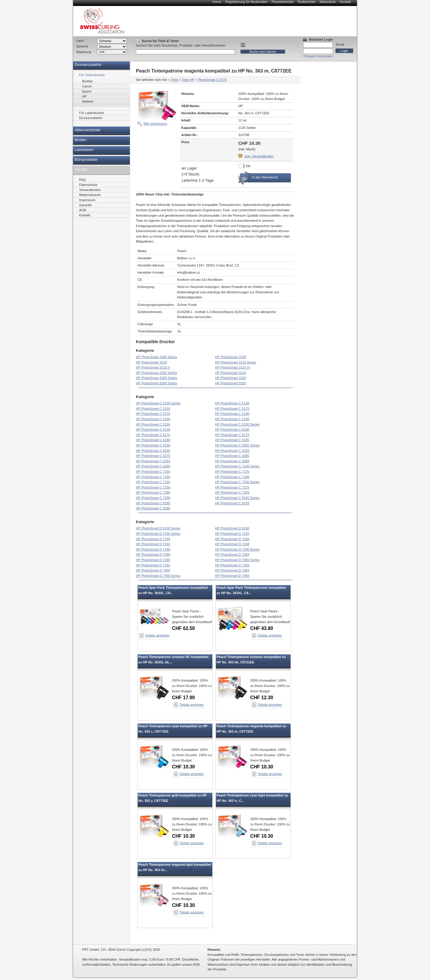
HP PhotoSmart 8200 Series (156, 383)
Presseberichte (282, 2)
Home (217, 2)
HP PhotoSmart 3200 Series (156, 373)
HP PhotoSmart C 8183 (232, 503)
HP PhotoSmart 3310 (231, 378)
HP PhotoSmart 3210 (231, 373)
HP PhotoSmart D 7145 (232, 534)
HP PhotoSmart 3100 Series (156, 357)
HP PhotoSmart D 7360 (153, 570)
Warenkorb (327, 2)
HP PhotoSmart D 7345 (153, 565)
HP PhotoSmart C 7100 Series (237, 466)
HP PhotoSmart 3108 (231, 357)
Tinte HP (188, 80)
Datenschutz (88, 185)
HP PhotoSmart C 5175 (153, 414)
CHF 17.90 (183, 698)
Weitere (88, 101)
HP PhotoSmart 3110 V (153, 367)
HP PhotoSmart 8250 (231, 383)
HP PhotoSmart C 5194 (153, 424)
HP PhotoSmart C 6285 (232, 461)
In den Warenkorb (265, 177)
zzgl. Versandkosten (259, 156)
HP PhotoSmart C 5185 (153, 419)
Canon (87, 86)
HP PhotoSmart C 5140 (232, 403)
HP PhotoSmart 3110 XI (232, 367)
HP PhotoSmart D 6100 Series (158, 528)
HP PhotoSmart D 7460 (232, 576)
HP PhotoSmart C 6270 (153, 456)
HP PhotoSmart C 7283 (232, 492)
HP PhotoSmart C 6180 (153, 440)
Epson (87, 91)
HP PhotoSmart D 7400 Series (158, 576)
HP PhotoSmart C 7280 (153, 492)
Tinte (174, 80)
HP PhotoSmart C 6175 (232, 435)
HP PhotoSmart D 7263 (232, 554)
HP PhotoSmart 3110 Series (236, 362)
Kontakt (345, 2)
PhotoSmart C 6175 (212, 80)
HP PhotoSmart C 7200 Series (237, 482)
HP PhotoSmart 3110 (151, 362)
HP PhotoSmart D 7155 (153, 539)
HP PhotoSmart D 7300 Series (237, 560)
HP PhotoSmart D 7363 (232, 570)
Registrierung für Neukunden (247, 2)
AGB (83, 210)
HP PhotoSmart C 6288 (153, 466)
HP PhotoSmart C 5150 (153, 409)
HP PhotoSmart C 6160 (232, 429)
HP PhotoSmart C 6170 (153, 435)
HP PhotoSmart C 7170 (232, 471)
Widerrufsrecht (90, 195)
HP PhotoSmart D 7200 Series (237, 549)
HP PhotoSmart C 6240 (153, 451)
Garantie (85, 205)
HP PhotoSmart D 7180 (153, 549)
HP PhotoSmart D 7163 (153, 544)
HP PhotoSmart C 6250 (232, 451)
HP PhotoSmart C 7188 (232, 477)
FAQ (82, 180)
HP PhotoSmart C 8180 (153, 503)
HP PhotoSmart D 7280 (153, 560)
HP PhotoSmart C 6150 (153, 429)
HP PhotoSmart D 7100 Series (158, 534)
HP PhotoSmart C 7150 (153, 471)
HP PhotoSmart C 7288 (153, 498)
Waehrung (84, 52)
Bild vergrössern (155, 124)
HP (84, 96)
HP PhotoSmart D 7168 (232, 544)
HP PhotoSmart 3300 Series (156, 378)
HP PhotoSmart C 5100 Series (158, 403)
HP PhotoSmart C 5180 (232, 414)
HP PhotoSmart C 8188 (153, 508)
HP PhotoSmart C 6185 (232, 440)
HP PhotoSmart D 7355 (232, 565)
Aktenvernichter (88, 130)
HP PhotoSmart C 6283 (153, 461)
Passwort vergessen (318, 56)
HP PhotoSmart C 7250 (153, 487)
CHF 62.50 (183, 628)
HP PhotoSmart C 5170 (232, 409)
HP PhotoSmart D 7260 (153, 554)
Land (80, 41)
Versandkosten (90, 190)
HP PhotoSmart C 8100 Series (237, 498)
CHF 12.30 (262, 698)
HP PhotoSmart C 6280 (232, 456)
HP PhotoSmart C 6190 (153, 445)
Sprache (82, 46)
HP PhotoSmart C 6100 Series (237, 424)
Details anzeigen (158, 635)
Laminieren (84, 150)
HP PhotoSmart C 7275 (232, 487)
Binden (80, 140)
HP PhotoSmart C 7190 (153, 482)
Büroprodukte (86, 160)
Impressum (87, 200)
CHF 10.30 (183, 767)
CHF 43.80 (262, 628)
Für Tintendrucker (92, 75)
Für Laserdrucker (92, 113)
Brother (87, 81)
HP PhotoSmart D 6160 (232, 528)
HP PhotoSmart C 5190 (232, 419)
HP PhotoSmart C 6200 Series (237, 445)
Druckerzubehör (88, 65)
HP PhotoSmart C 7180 (153, 477)
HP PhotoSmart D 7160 (232, 539)
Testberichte (307, 2)
